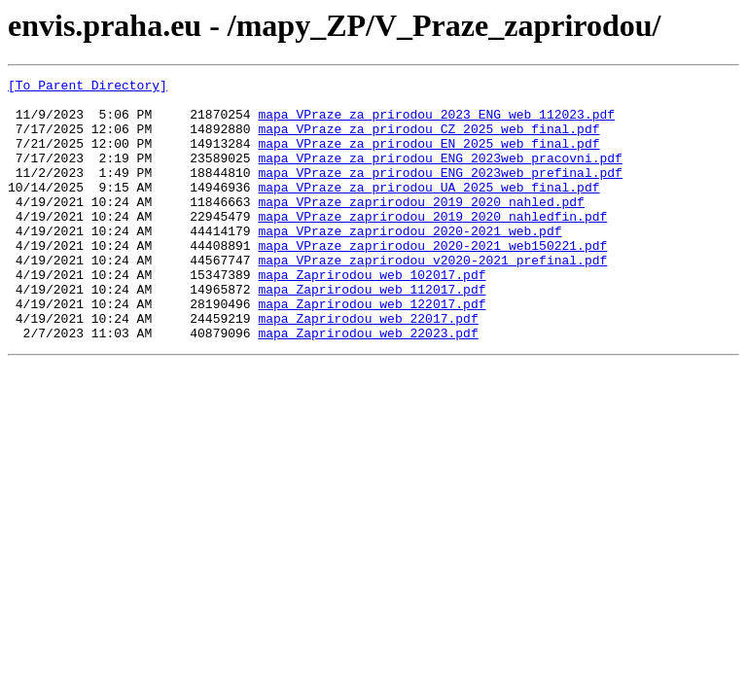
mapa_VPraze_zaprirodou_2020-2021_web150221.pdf (432, 280)
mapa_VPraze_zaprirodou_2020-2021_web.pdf (409, 262)
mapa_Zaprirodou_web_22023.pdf (368, 385)
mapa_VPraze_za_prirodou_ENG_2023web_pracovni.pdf (440, 175)
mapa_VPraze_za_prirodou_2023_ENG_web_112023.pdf (436, 122)
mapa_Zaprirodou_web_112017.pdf (372, 332)
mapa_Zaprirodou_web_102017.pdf (372, 315)
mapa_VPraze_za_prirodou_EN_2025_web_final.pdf (428, 157)
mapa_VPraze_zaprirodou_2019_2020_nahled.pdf (421, 227)
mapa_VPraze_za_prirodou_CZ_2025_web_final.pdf (428, 140)
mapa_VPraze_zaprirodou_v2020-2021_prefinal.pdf (432, 297)
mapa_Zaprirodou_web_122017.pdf (372, 350)
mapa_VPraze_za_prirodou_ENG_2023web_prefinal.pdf (440, 192)
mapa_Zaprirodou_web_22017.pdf (368, 367)
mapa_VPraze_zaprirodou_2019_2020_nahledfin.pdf (432, 245)
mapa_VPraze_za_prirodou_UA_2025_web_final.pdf (428, 210)
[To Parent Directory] (88, 87)
